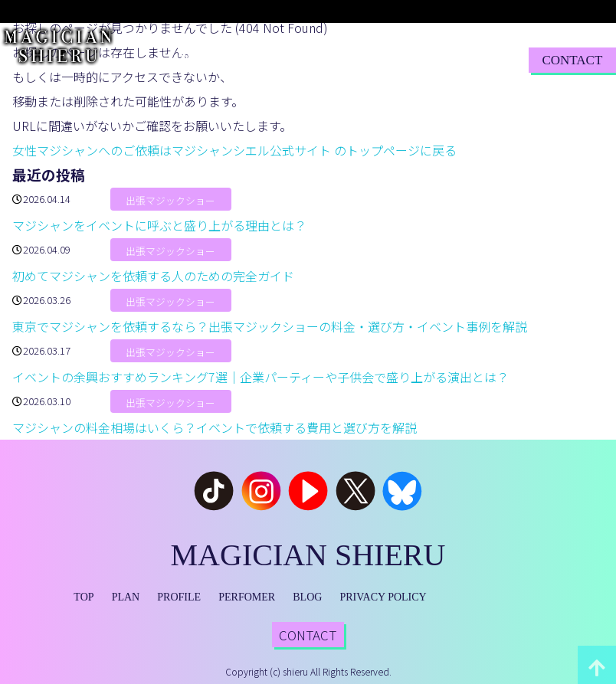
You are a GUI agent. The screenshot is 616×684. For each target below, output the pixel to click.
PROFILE (275, 59)
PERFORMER (345, 59)
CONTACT (572, 60)
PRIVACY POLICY (383, 597)
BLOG (407, 59)
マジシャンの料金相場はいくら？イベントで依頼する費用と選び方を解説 (215, 427)
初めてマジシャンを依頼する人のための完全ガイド (153, 276)
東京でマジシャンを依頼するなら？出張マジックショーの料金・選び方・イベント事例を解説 (270, 326)
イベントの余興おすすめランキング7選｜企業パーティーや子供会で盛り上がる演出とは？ (260, 377)
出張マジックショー (170, 200)
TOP (189, 59)
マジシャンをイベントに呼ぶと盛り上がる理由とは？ (159, 225)
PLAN (226, 59)
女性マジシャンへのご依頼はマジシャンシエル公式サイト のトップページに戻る (234, 150)
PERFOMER (247, 597)
